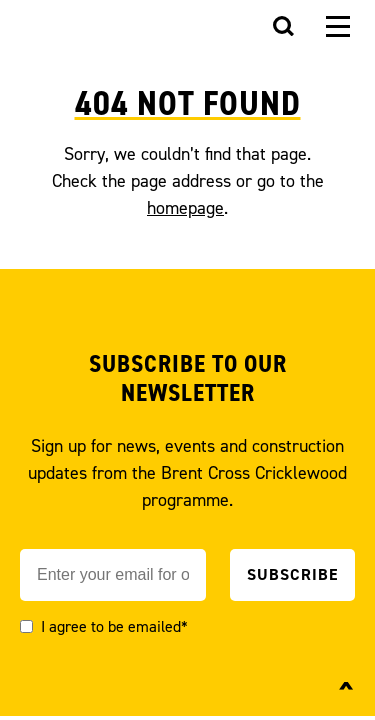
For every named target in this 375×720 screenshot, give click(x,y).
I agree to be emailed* (114, 626)
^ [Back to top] (346, 692)
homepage (185, 207)
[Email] (113, 575)
